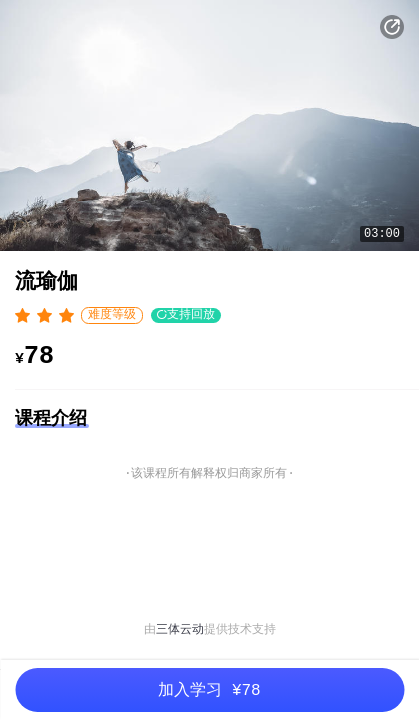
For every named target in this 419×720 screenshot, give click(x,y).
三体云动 (180, 630)
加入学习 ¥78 (209, 691)
